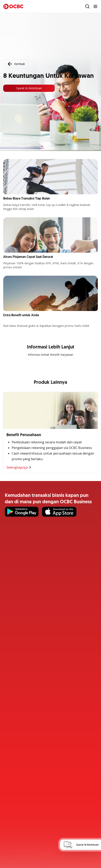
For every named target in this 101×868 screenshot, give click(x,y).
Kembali (16, 64)
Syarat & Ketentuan (29, 88)
